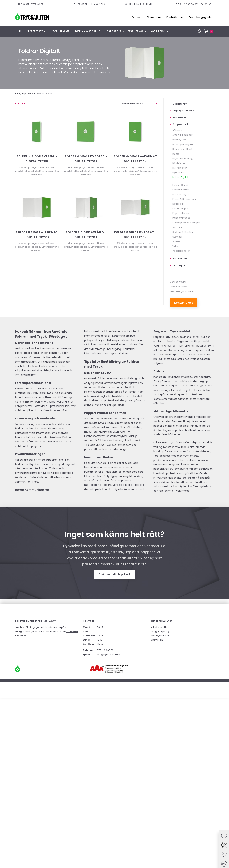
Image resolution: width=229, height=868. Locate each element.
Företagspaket (181, 190)
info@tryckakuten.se (108, 654)
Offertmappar (180, 208)
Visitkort (177, 241)
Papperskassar (181, 213)
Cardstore (114, 31)
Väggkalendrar (181, 251)
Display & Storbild (88, 31)
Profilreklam (60, 31)
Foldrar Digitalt (181, 177)
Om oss (137, 17)
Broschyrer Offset (182, 149)
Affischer (177, 130)
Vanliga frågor (178, 282)
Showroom (154, 17)
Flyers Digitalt (180, 168)
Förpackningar (181, 194)
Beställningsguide (200, 17)
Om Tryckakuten (160, 636)
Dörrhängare (180, 163)
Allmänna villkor (179, 287)
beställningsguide (31, 627)
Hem (17, 94)
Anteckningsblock (183, 135)
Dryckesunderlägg (183, 158)
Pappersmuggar (182, 218)
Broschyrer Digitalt (183, 144)
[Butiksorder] (140, 104)
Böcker (176, 154)
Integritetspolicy (160, 631)
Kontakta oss (175, 17)
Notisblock (178, 204)
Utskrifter (177, 237)
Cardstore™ (180, 104)
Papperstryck (36, 31)
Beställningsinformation (183, 291)
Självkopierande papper (186, 223)
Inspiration (158, 31)
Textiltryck (136, 31)
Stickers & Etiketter (183, 232)
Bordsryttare (179, 140)
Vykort (176, 246)
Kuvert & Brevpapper (184, 199)
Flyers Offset (179, 173)
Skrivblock (178, 227)
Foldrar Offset (180, 185)
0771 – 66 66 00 (105, 650)
